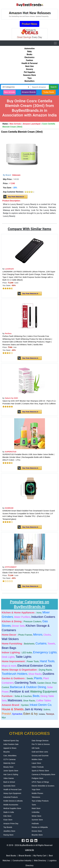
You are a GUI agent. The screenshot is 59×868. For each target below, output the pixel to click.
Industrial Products (11, 797)
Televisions (36, 797)
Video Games (9, 778)
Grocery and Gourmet (40, 756)
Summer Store (37, 820)
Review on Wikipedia (40, 827)
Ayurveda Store (9, 786)
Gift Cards (36, 748)
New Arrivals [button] (9, 92)
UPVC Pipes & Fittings (40, 782)
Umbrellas (36, 812)
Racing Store (8, 835)
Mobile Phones (37, 793)
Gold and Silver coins (40, 752)
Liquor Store (36, 763)
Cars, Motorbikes (10, 756)
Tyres (34, 805)
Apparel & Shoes (10, 748)
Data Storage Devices (40, 741)
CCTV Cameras (10, 759)
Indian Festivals (38, 767)
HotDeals (35, 824)
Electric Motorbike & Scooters (43, 786)
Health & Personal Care (13, 789)
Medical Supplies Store (12, 808)
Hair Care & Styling (11, 774)
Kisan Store (8, 820)
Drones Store (37, 831)
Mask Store (36, 808)
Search (54, 87)
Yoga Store (36, 789)
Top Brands (8, 827)
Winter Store (36, 816)
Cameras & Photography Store (43, 774)
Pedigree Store (37, 778)
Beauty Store (8, 767)
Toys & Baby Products (40, 801)
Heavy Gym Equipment (12, 793)
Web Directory (40, 861)
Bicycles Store (37, 835)
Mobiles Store (37, 759)
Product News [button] (30, 24)
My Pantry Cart (40, 856)
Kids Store (7, 816)
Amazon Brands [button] (29, 92)
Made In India (9, 812)
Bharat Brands (25, 856)
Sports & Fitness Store (40, 771)
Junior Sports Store (11, 771)
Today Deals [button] (49, 92)
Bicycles (7, 752)
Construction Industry (22, 861)
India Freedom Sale (11, 744)
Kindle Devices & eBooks (13, 801)
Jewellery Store (9, 831)
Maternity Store (9, 763)
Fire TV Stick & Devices (41, 744)
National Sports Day (11, 741)
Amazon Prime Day (11, 824)
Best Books (11, 856)
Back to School (9, 782)
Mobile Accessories (11, 805)
